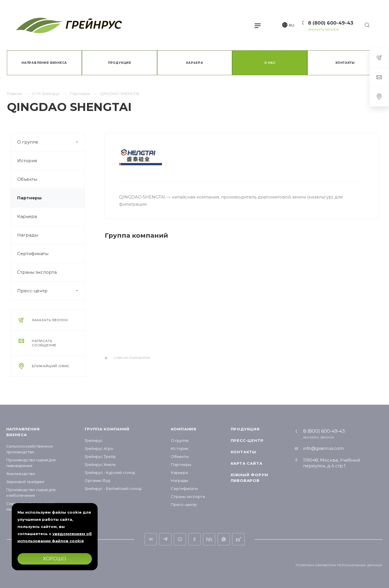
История (27, 161)
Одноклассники (194, 539)
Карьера (27, 216)
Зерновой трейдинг (25, 482)
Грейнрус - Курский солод (110, 472)
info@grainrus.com (323, 448)
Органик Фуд (97, 480)
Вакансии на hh (209, 539)
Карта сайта (247, 463)
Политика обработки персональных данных (339, 565)
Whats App (224, 539)
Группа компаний (107, 429)
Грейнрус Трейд (100, 456)
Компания (184, 429)
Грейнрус (94, 440)
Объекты (27, 179)
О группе (51, 142)
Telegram (165, 539)
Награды (28, 235)
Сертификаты (33, 254)
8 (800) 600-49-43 (331, 23)
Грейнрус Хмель (100, 464)
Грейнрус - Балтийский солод (113, 488)
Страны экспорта (37, 272)
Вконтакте (151, 539)
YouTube (180, 539)
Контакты (243, 452)
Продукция (245, 429)
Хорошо (55, 559)
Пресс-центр (51, 291)
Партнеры (29, 198)
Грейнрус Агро (99, 448)
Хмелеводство (21, 474)
